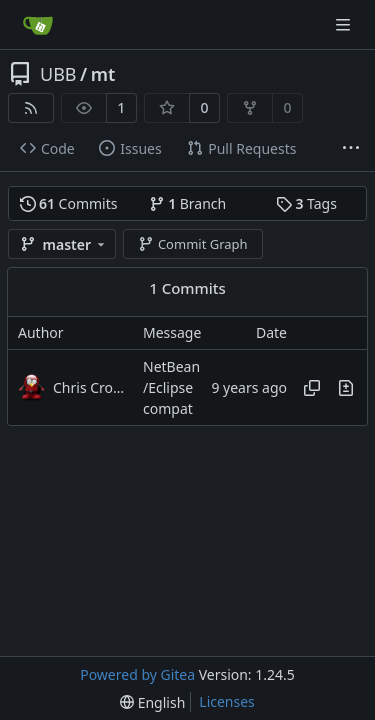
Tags (306, 203)
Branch (188, 203)
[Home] (38, 25)
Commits (69, 203)
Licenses (227, 701)
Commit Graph (192, 244)
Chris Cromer (93, 387)
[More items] (351, 149)
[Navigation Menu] (345, 24)
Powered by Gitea (137, 674)
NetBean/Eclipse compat (171, 388)
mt (103, 74)
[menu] (152, 702)
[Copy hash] (312, 388)
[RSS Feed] (31, 108)
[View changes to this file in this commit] (346, 388)
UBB (58, 74)
